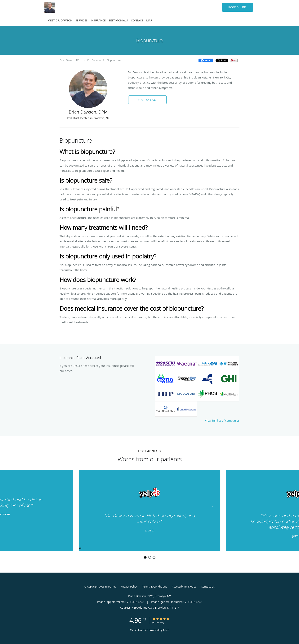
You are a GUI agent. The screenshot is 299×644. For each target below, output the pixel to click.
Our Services (94, 60)
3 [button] (154, 557)
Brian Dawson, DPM (71, 60)
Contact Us (208, 586)
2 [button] (150, 557)
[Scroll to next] (212, 507)
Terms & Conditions (155, 586)
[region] (149, 511)
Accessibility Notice (184, 586)
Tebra (166, 630)
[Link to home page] (44, 7)
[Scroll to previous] (87, 507)
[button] (238, 7)
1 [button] (145, 557)
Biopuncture (114, 60)
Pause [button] (80, 548)
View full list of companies (222, 420)
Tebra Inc (110, 587)
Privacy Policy (129, 586)
